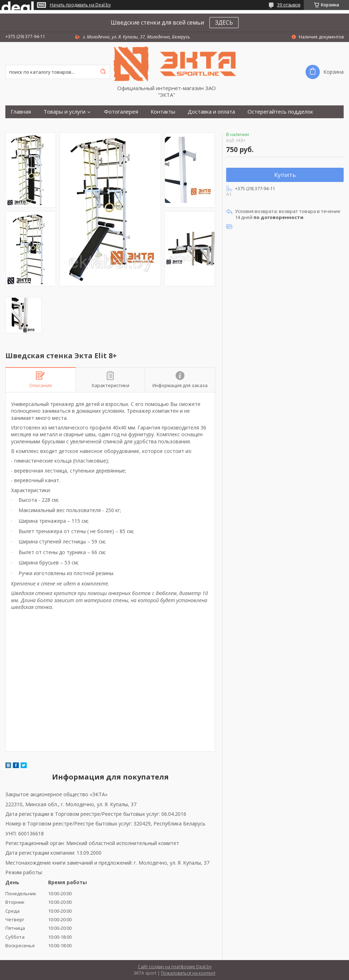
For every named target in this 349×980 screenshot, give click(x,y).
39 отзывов (289, 5)
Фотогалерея (121, 112)
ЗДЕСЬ (224, 22)
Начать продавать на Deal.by (80, 5)
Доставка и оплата (211, 112)
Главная (21, 112)
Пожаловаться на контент (188, 973)
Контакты (163, 112)
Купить (285, 175)
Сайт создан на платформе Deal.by (175, 967)
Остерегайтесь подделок (280, 112)
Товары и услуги (64, 112)
